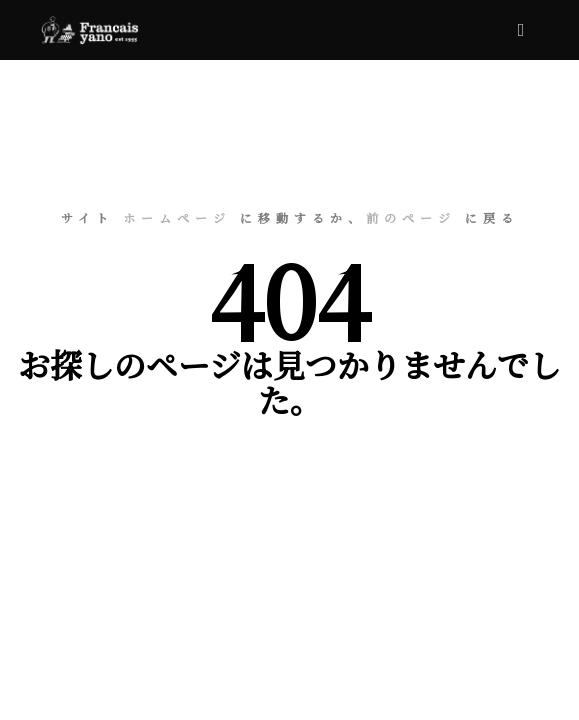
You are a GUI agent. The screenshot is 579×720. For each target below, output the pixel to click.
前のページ (411, 217)
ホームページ (177, 217)
